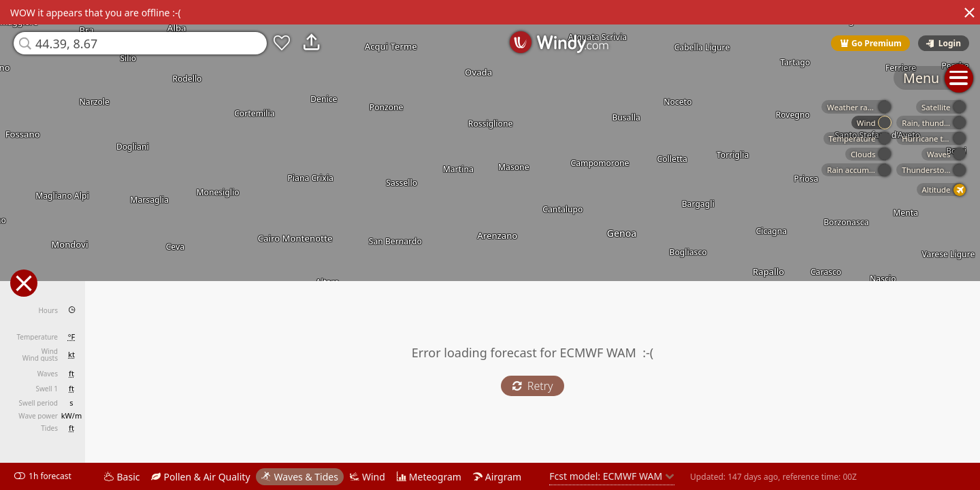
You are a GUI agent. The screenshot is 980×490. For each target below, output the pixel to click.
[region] (490, 245)
